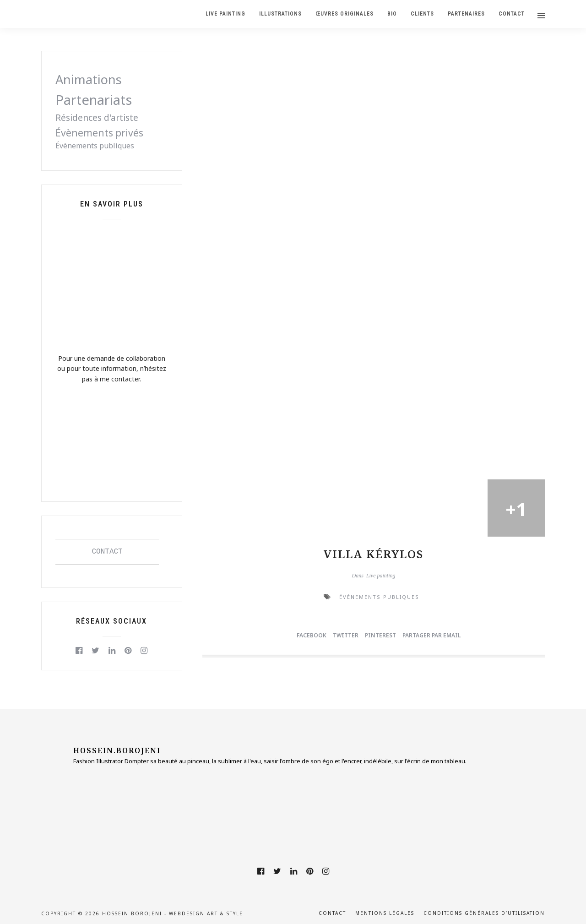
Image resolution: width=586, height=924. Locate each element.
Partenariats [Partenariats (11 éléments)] (94, 100)
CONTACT (107, 552)
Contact (332, 913)
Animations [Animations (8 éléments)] (89, 79)
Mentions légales (385, 913)
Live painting (381, 576)
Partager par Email (431, 635)
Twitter (346, 635)
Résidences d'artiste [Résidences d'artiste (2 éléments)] (97, 118)
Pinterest (380, 635)
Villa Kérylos (374, 554)
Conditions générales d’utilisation (484, 913)
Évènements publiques (379, 597)
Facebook (312, 635)
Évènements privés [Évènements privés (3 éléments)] (99, 133)
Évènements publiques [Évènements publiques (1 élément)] (95, 146)
